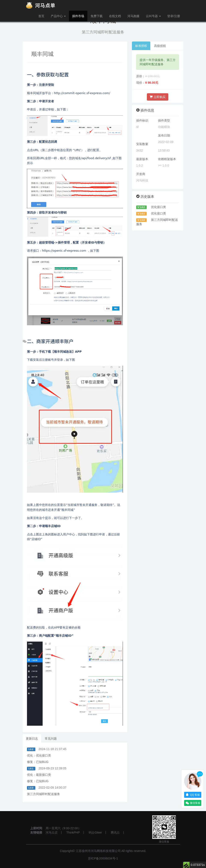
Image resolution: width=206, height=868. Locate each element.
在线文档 (115, 16)
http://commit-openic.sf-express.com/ (82, 93)
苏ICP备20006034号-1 (103, 858)
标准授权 (141, 46)
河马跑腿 (133, 16)
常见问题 (51, 739)
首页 (41, 16)
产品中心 (58, 16)
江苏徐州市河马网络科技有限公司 (98, 851)
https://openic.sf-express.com (64, 251)
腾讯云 (115, 832)
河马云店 (52, 832)
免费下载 (97, 16)
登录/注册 (174, 16)
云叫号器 (153, 16)
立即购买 (158, 97)
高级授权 (160, 46)
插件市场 (78, 16)
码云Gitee (95, 832)
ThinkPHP (73, 832)
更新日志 (32, 739)
